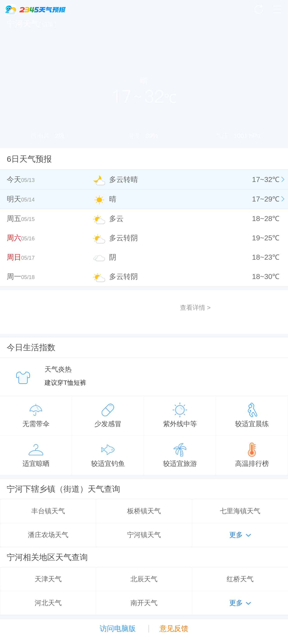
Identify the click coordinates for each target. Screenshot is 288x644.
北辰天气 (144, 579)
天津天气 (48, 579)
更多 (236, 535)
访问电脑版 (118, 629)
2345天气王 (35, 10)
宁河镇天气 (144, 535)
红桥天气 (240, 579)
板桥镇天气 (144, 511)
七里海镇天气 (240, 511)
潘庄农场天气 (48, 535)
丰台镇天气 (48, 511)
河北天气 (48, 603)
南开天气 (144, 603)
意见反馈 (174, 629)
